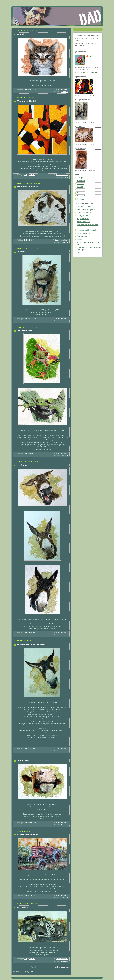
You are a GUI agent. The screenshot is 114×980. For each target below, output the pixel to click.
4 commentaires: (62, 319)
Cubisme (80, 187)
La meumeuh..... (25, 760)
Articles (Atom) (28, 972)
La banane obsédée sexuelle (87, 230)
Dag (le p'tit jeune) (83, 219)
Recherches (64, 177)
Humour (79, 193)
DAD (90, 56)
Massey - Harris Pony (27, 834)
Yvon (78, 253)
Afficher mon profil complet (87, 73)
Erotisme (80, 190)
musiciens (80, 184)
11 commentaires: (61, 240)
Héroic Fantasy (82, 196)
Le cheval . (22, 252)
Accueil (33, 967)
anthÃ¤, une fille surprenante (87, 210)
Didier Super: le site (83, 222)
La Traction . (23, 907)
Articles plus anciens (62, 967)
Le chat (20, 34)
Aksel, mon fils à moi (84, 207)
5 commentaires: (62, 89)
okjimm (79, 239)
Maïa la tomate (82, 236)
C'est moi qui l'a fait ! (27, 101)
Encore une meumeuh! (28, 187)
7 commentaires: (62, 175)
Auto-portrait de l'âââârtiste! (31, 644)
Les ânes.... (22, 465)
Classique (64, 92)
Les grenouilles (24, 330)
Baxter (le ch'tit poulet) (84, 213)
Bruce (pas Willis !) (83, 216)
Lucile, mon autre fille (84, 233)
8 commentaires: (62, 633)
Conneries (80, 199)
